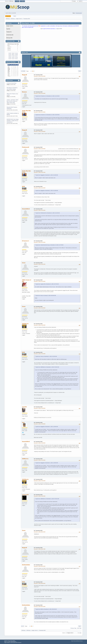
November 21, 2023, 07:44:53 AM (40, 481)
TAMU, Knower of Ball (11, 103)
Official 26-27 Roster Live (12, 94)
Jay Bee (8, 95)
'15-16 (10, 57)
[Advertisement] (51, 40)
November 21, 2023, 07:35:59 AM (40, 424)
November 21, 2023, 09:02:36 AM (40, 583)
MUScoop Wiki (9, 38)
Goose (24, 263)
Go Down (23, 71)
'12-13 (10, 59)
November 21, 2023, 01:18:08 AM (40, 131)
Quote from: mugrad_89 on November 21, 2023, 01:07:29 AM (47, 284)
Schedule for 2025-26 (61, 65)
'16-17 (16, 56)
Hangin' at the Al (10, 26)
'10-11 (16, 59)
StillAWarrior (25, 324)
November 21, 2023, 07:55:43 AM (40, 496)
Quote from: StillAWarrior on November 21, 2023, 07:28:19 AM (47, 367)
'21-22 (10, 55)
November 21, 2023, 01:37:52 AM (40, 242)
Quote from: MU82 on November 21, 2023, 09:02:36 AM (46, 609)
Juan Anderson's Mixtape (11, 89)
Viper (23, 423)
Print (80, 71)
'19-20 (16, 55)
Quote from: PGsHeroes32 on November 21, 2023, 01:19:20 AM (48, 213)
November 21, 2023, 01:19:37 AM (40, 172)
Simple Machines (14, 642)
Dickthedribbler (26, 565)
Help (72, 641)
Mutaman (24, 92)
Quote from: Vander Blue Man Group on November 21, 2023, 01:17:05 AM (50, 245)
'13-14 (16, 57)
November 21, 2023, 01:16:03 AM (40, 76)
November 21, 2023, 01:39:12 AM (40, 264)
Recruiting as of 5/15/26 (12, 88)
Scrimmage (61, 59)
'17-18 (13, 56)
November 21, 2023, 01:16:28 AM (40, 93)
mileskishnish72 (10, 122)
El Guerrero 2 (25, 241)
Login (41, 29)
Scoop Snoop (14, 83)
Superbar (8, 29)
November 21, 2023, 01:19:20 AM (40, 149)
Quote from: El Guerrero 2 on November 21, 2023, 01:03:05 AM (48, 115)
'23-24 (13, 53)
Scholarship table (79, 13)
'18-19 (10, 56)
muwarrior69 (25, 495)
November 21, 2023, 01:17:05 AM (40, 112)
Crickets (8, 83)
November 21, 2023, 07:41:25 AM (40, 460)
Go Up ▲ (81, 641)
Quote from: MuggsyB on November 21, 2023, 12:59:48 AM (47, 427)
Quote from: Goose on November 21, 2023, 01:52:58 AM (46, 356)
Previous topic (73, 628)
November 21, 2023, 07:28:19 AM (40, 325)
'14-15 (13, 57)
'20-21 (13, 55)
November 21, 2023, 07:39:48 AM (40, 443)
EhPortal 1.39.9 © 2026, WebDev (10, 641)
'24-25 (10, 53)
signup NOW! (59, 29)
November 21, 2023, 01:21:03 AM (40, 188)
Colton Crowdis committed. (12, 113)
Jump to (64, 633)
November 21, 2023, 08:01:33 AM (40, 532)
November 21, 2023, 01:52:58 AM (40, 308)
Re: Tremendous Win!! (38, 75)
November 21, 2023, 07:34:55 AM (40, 408)
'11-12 (13, 59)
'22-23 (16, 53)
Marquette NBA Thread (11, 107)
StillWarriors (25, 459)
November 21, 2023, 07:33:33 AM (40, 354)
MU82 (23, 186)
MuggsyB (24, 75)
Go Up (22, 626)
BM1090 (8, 115)
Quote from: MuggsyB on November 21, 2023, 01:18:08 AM (47, 175)
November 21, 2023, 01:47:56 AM (40, 281)
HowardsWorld (26, 209)
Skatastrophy (9, 109)
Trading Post (9, 32)
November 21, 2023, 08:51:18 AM (40, 566)
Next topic (79, 628)
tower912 (24, 407)
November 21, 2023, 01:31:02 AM (40, 210)
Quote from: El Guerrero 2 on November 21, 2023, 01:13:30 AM (48, 96)
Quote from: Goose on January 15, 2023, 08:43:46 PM (46, 296)
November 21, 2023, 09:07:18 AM (40, 606)
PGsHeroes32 (26, 147)
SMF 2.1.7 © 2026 (7, 642)
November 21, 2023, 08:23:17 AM (40, 549)
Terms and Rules (76, 641)
